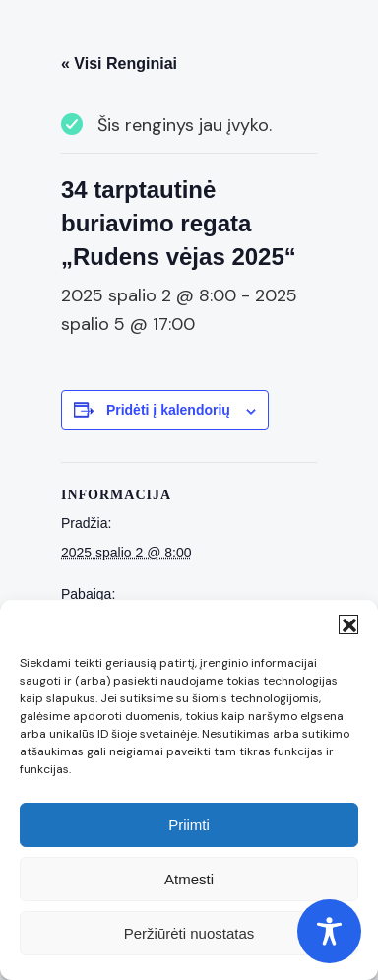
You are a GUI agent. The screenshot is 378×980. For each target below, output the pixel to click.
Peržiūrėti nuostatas (189, 933)
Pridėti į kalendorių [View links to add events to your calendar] (168, 410)
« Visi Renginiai (119, 64)
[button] (348, 624)
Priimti (189, 825)
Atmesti (189, 879)
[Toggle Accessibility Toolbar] (329, 931)
